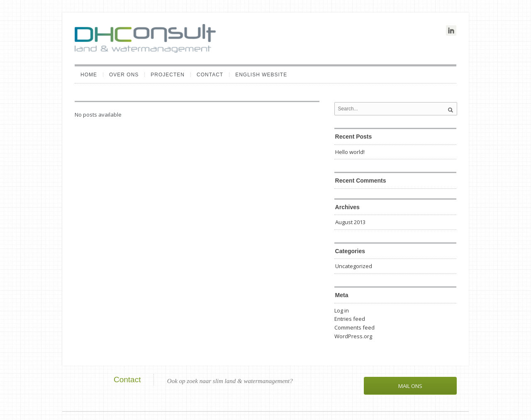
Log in (342, 310)
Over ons (124, 75)
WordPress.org (353, 336)
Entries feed (350, 319)
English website (261, 75)
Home (89, 75)
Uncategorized (354, 266)
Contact (210, 75)
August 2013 (350, 222)
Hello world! (350, 152)
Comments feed (354, 327)
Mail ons (410, 386)
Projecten (168, 75)
